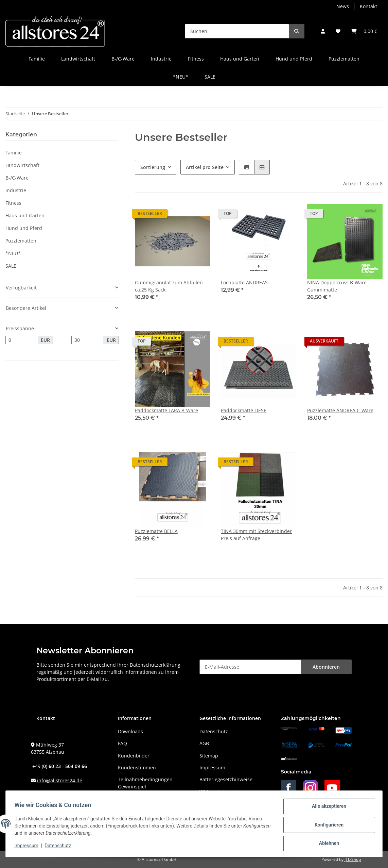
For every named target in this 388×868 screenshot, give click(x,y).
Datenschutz (214, 731)
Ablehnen (327, 844)
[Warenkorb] (364, 31)
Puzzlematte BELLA (156, 531)
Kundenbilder (134, 756)
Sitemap (209, 756)
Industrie (16, 190)
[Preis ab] (22, 340)
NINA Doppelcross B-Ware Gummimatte (337, 286)
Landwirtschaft (22, 165)
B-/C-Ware (17, 178)
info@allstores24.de (59, 780)
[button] (323, 31)
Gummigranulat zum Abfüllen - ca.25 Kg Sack (170, 286)
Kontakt (368, 6)
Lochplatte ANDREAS (244, 282)
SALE (11, 266)
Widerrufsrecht (217, 792)
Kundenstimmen (137, 767)
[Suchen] (237, 31)
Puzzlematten (21, 241)
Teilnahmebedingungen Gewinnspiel (145, 783)
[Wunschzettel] (338, 31)
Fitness (13, 203)
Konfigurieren (327, 826)
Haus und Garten (25, 215)
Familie (14, 153)
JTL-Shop (353, 859)
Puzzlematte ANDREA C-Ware (340, 410)
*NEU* (13, 253)
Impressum (212, 767)
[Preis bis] (88, 340)
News (343, 6)
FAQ (122, 743)
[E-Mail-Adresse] (250, 667)
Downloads (130, 731)
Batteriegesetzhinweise (226, 779)
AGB (204, 743)
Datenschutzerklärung (155, 665)
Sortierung (153, 167)
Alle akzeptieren (327, 808)
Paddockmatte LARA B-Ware (166, 410)
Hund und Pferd (24, 228)
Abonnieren (326, 667)
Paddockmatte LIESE (244, 410)
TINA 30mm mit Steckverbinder (256, 531)
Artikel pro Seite (205, 167)
